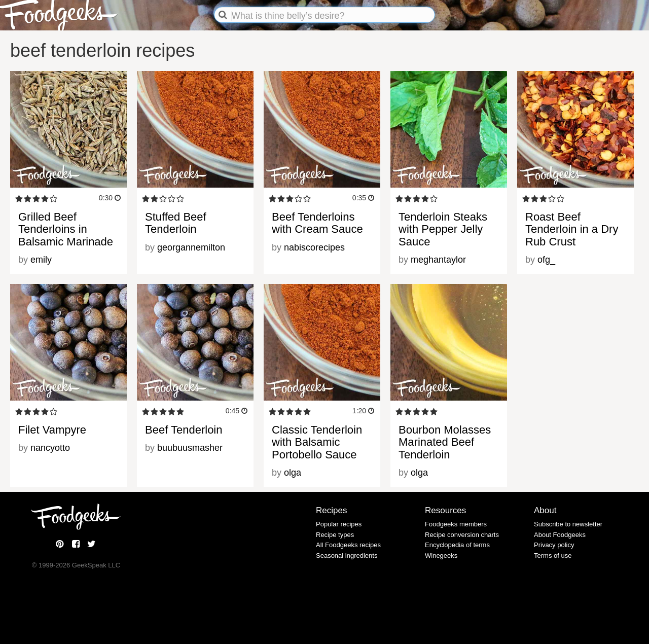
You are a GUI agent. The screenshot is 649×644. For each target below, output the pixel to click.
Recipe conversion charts (462, 535)
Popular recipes (339, 524)
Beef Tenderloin (184, 430)
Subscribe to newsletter (568, 524)
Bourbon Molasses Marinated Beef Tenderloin (445, 442)
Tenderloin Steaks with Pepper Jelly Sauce (443, 229)
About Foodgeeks (560, 535)
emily (41, 260)
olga (293, 473)
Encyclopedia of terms (457, 545)
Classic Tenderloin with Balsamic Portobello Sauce (317, 442)
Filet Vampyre (52, 430)
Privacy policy (554, 545)
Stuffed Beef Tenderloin (176, 223)
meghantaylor (438, 260)
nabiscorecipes (314, 247)
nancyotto (50, 448)
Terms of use (553, 556)
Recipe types (335, 535)
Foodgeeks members (456, 524)
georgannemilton (191, 247)
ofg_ (546, 260)
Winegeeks (441, 556)
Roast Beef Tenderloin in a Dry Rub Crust (572, 229)
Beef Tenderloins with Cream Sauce (317, 223)
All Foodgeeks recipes (348, 545)
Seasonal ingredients (347, 556)
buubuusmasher (190, 448)
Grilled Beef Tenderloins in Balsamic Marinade (66, 229)
